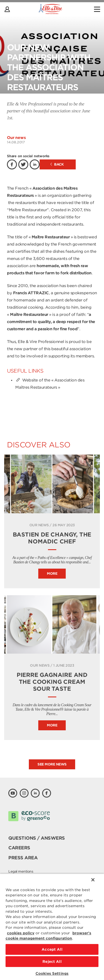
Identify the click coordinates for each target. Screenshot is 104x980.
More (52, 573)
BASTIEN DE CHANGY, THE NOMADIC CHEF (52, 538)
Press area (23, 858)
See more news (52, 764)
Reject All (52, 962)
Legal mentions (21, 871)
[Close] (93, 880)
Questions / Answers (37, 838)
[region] (52, 927)
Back (57, 164)
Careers (19, 848)
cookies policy (21, 933)
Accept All (52, 949)
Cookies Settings (52, 973)
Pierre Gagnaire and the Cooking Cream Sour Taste (52, 682)
